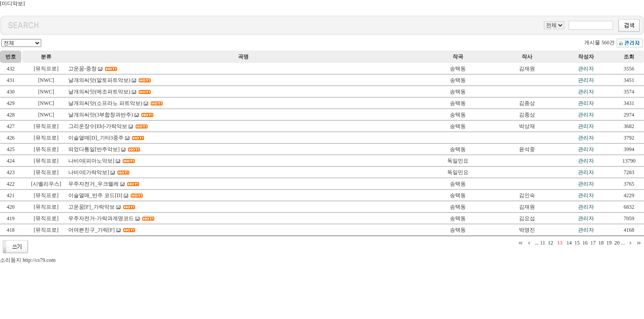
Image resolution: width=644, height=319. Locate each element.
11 (543, 243)
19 (609, 243)
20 (617, 243)
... (537, 243)
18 (601, 243)
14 (569, 243)
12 (550, 243)
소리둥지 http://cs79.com (28, 260)
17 (593, 243)
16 (585, 243)
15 (577, 243)
